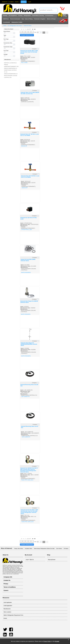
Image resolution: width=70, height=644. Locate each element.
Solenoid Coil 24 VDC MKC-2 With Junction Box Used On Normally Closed (29, 52)
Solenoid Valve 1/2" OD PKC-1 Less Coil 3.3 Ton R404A (30, 135)
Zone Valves (59, 549)
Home (5, 26)
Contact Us (5, 2)
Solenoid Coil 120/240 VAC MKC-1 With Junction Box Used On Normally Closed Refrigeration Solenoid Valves (29, 470)
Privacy (6, 584)
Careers (24, 2)
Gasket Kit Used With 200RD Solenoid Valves (28, 260)
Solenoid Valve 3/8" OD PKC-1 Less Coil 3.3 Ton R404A (30, 177)
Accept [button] (57, 641)
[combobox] (49, 10)
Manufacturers (7, 609)
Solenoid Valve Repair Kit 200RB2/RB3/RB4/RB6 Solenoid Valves (29, 344)
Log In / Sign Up (30, 560)
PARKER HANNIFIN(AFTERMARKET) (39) (11, 66)
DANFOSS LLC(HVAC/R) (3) (10, 63)
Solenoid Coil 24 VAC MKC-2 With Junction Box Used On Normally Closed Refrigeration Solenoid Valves (29, 512)
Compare (34, 49)
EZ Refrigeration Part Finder (15, 26)
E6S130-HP (25, 188)
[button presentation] (14, 33)
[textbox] (48, 10)
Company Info (8, 577)
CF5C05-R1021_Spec (27, 230)
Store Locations (7, 612)
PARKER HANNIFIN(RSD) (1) (10, 68)
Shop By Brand (52, 560)
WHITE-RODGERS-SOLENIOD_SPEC (26, 273)
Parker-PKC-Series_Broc (27, 480)
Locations (11, 2)
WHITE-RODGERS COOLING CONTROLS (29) (11, 76)
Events (17, 2)
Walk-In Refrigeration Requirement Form (13, 615)
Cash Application (8, 602)
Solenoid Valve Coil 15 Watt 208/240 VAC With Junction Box (30, 93)
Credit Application (8, 606)
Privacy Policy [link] (47, 641)
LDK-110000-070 (26, 437)
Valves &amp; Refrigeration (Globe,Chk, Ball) (44, 549)
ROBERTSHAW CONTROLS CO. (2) (10, 71)
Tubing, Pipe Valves (19, 549)
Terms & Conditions (10, 587)
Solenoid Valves (27, 26)
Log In (29, 2)
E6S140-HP (24, 146)
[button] (68, 640)
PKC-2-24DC (24, 63)
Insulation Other (28, 549)
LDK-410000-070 (25, 396)
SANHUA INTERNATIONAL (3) (11, 74)
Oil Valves (66, 549)
